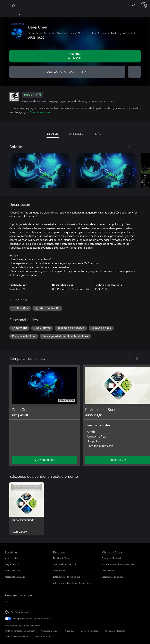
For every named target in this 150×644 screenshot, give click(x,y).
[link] (27, 509)
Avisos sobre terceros (115, 631)
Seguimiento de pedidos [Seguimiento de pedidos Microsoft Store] (113, 577)
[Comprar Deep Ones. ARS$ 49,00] (75, 56)
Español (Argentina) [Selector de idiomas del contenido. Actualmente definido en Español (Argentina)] (20, 612)
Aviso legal (70, 631)
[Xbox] (10, 14)
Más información (40, 112)
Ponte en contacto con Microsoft (20, 631)
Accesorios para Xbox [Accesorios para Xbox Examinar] (15, 577)
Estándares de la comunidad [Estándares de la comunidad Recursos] (67, 577)
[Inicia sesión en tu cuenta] (144, 5)
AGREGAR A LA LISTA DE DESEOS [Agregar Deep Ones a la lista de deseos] (67, 72)
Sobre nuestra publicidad (17, 636)
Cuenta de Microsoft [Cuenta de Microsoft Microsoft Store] (111, 558)
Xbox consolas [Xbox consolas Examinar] (11, 558)
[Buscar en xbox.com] (14, 5)
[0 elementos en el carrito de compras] (134, 5)
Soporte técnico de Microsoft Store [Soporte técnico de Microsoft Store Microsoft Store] (118, 564)
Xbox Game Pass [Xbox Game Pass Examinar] (12, 571)
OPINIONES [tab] (76, 134)
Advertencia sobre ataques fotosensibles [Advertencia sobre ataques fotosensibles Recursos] (72, 583)
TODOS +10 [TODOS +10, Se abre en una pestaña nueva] (32, 95)
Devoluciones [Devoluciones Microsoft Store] (108, 571)
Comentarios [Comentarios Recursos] (59, 571)
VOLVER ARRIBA (45, 460)
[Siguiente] (137, 147)
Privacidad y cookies (50, 631)
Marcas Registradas (90, 631)
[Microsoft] (75, 3)
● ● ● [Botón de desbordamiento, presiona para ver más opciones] (134, 72)
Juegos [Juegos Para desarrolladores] (8, 601)
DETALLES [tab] (53, 134)
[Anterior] (129, 147)
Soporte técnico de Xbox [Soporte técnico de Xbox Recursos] (65, 564)
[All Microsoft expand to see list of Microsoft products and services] (5, 5)
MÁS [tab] (98, 134)
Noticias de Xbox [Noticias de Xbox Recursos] (61, 558)
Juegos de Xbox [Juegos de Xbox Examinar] (12, 564)
